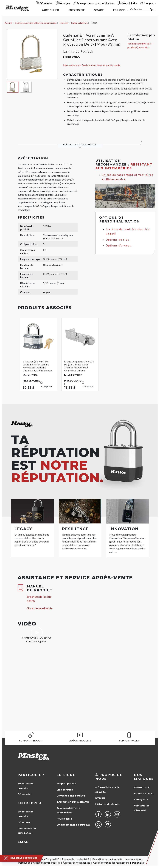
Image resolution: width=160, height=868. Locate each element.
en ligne (66, 775)
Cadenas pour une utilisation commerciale (36, 23)
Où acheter (25, 794)
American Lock (143, 794)
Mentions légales (134, 859)
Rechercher (136, 9)
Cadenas (64, 23)
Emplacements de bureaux (73, 825)
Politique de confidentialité (76, 859)
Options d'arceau (119, 245)
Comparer (47, 386)
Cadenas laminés (79, 23)
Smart (24, 842)
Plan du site (138, 863)
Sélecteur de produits (26, 786)
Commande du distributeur (27, 831)
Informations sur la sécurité (107, 790)
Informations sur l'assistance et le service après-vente (92, 65)
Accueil (8, 23)
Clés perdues (65, 790)
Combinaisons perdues (71, 796)
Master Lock (142, 787)
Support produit (66, 784)
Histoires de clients (107, 804)
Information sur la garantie (73, 802)
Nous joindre (64, 819)
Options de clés (117, 240)
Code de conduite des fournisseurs (111, 863)
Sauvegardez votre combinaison (68, 810)
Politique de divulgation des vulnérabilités (39, 863)
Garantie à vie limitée (40, 608)
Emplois (100, 798)
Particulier (31, 775)
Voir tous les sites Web (142, 808)
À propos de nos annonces (77, 863)
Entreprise (30, 803)
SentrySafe (141, 800)
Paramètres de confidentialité (107, 859)
